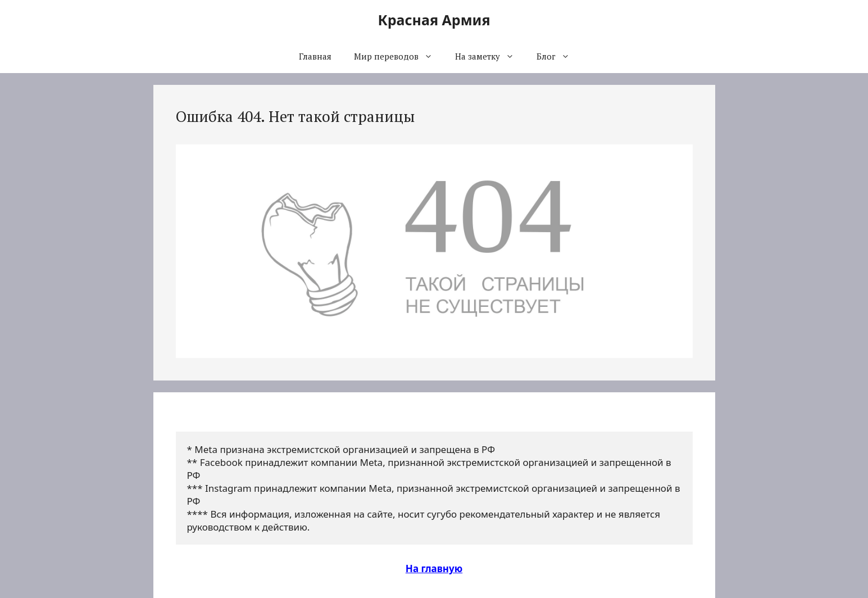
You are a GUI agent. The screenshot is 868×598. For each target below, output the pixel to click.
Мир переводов (399, 56)
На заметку (490, 56)
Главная (315, 56)
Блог (559, 56)
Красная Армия (434, 20)
